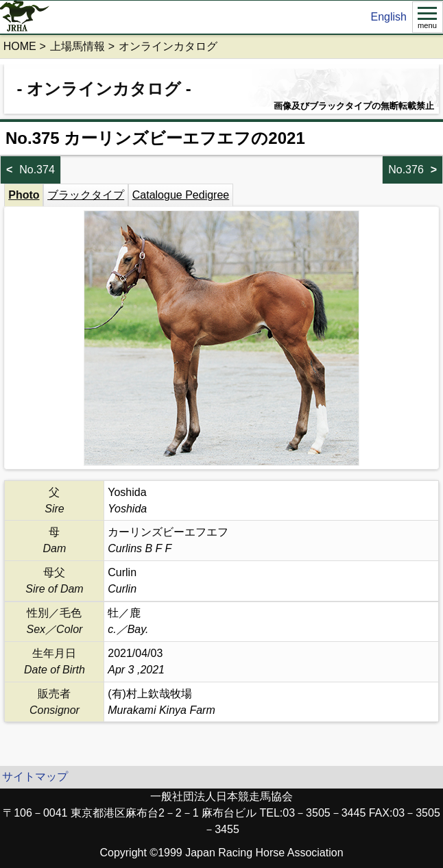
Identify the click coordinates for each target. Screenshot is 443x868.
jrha (25, 17)
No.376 (406, 170)
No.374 (37, 170)
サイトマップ (35, 777)
